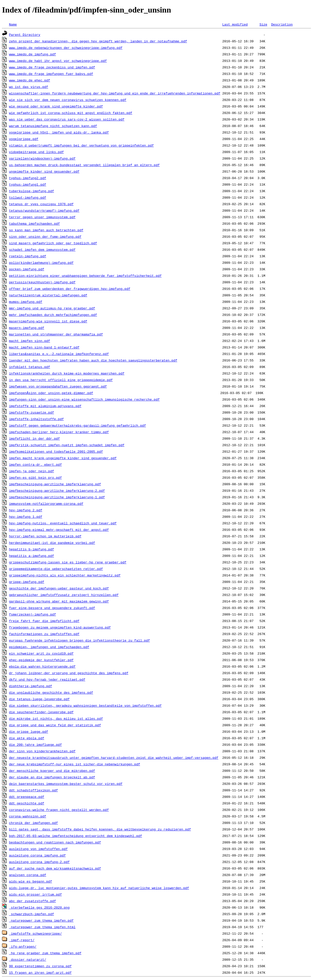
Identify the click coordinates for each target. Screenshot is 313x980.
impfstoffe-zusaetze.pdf (31, 412)
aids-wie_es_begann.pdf (31, 881)
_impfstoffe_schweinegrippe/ (35, 933)
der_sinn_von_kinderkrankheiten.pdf (42, 751)
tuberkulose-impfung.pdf (31, 191)
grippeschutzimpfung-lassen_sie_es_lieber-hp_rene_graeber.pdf (68, 562)
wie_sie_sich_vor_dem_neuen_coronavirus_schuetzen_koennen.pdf (68, 100)
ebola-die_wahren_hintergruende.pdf (42, 666)
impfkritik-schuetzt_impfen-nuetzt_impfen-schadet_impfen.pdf (67, 445)
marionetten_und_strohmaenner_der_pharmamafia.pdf (56, 334)
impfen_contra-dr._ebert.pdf (35, 464)
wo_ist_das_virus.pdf (29, 87)
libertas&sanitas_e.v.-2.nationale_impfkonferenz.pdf (59, 354)
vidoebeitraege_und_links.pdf (36, 152)
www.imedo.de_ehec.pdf (30, 80)
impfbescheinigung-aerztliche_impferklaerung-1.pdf (57, 497)
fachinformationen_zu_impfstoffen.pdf (44, 634)
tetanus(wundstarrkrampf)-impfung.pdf (44, 210)
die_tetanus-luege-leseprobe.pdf (39, 699)
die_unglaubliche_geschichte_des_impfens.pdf (51, 692)
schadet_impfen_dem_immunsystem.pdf (42, 250)
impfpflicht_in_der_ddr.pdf (34, 438)
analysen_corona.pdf (28, 875)
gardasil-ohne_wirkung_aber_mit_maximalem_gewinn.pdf (59, 601)
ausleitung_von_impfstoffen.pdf (38, 849)
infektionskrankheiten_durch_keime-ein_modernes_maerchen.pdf (67, 373)
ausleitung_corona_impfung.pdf (37, 855)
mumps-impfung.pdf (26, 302)
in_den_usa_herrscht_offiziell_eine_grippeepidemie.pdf (61, 380)
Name (13, 24)
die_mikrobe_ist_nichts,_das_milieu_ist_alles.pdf (56, 718)
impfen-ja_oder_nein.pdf (31, 471)
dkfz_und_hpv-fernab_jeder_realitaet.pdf (47, 679)
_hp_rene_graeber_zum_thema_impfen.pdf (45, 953)
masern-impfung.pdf (27, 328)
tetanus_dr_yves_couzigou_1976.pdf (41, 204)
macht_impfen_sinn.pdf (30, 341)
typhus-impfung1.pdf (28, 184)
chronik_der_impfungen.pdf (33, 823)
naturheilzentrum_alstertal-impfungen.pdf (48, 295)
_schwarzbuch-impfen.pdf (31, 914)
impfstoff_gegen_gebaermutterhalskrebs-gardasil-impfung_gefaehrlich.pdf (77, 425)
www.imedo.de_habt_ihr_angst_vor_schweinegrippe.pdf (58, 61)
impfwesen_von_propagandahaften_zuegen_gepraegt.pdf (58, 386)
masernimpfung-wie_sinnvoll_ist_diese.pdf (48, 321)
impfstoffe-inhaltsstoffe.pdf (36, 419)
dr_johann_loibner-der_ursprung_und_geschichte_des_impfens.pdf (69, 673)
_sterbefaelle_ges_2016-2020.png (39, 907)
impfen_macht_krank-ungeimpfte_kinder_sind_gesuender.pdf (63, 458)
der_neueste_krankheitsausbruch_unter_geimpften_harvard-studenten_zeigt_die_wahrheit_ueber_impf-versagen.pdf (114, 758)
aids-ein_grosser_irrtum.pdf (35, 894)
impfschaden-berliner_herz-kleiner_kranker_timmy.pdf (59, 432)
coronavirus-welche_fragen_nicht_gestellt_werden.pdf (59, 810)
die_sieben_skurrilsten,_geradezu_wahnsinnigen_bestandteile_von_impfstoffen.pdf (85, 705)
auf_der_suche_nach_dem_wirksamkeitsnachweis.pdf (55, 868)
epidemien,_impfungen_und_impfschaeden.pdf (49, 647)
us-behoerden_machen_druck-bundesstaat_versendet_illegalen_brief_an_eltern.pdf (84, 165)
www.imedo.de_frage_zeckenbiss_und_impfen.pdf (52, 67)
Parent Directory (25, 35)
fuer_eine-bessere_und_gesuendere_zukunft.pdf (52, 608)
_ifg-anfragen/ (23, 946)
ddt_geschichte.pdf (27, 803)
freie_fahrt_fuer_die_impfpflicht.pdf (44, 621)
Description (282, 24)
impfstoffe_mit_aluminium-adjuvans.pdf (45, 406)
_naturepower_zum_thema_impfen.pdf (41, 920)
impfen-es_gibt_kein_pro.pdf (35, 477)
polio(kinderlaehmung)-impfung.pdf (41, 263)
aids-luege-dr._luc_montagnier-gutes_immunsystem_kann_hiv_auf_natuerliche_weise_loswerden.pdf (99, 888)
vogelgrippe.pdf (24, 139)
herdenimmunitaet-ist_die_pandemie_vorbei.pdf (52, 543)
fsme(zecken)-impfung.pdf (32, 614)
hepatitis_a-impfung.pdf (31, 556)
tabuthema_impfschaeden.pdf (34, 223)
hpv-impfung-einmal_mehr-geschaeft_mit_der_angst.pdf (59, 530)
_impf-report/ (22, 940)
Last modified (235, 24)
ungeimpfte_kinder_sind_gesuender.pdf (44, 171)
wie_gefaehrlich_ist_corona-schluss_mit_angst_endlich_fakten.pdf (71, 113)
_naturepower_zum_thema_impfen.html (42, 927)
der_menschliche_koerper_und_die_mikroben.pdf (52, 771)
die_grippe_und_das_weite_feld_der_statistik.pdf (55, 725)
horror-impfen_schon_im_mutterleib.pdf (45, 536)
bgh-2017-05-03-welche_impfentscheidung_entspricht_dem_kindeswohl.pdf (75, 836)
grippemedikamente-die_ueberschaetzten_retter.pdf (56, 569)
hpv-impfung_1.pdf (26, 517)
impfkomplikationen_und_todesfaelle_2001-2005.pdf (56, 451)
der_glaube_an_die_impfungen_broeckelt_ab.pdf (52, 777)
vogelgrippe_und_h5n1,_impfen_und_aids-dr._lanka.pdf (59, 132)
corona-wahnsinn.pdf (28, 816)
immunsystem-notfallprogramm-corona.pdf (46, 504)
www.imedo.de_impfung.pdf (32, 54)
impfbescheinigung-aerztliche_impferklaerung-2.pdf (57, 491)
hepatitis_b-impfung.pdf (31, 549)
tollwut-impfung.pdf (28, 197)
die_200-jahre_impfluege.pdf (35, 745)
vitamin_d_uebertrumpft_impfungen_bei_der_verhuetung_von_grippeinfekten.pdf (81, 145)
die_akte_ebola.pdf (27, 738)
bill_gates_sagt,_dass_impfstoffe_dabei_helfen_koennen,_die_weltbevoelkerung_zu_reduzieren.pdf (100, 829)
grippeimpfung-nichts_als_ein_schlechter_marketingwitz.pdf (65, 575)
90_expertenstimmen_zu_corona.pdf (40, 966)
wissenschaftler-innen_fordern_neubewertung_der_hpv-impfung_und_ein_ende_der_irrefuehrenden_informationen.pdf (115, 93)
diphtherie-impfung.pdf (31, 686)
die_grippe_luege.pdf (29, 731)
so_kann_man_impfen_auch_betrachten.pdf (46, 230)
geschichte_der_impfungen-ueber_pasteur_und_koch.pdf (59, 588)
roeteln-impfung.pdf (28, 256)
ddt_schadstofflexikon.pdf (33, 790)
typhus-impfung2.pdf (28, 178)
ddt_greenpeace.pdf (27, 797)
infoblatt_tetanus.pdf (30, 367)
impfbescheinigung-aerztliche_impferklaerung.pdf (55, 484)
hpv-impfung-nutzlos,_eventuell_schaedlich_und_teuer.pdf (63, 523)
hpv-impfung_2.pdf (26, 510)
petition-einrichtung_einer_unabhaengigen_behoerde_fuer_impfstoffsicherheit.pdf (85, 276)
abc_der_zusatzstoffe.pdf (32, 901)
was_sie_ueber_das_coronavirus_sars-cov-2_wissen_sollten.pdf (67, 119)
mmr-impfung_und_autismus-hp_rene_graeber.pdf (52, 308)
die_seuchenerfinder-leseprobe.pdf (41, 712)
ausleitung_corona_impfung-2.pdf (39, 862)
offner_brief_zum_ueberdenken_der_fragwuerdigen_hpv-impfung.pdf (70, 289)
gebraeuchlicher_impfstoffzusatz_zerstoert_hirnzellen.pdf (64, 595)
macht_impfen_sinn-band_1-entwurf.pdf (44, 347)
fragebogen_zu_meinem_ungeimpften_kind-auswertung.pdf (60, 627)
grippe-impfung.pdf (27, 582)
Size (263, 24)
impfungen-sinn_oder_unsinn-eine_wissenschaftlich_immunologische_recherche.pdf (84, 399)
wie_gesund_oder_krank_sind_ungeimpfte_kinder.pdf (56, 106)
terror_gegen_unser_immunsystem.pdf (42, 217)
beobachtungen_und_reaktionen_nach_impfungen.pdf (55, 842)
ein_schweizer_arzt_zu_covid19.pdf (41, 653)
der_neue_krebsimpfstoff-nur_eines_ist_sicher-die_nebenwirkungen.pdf (75, 764)
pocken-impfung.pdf (27, 269)
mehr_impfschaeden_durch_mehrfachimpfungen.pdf (53, 315)
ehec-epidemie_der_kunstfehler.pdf (41, 660)
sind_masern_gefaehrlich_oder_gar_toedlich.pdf (53, 243)
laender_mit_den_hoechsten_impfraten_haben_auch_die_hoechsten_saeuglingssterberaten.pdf (93, 360)
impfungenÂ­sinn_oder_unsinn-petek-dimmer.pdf (51, 393)
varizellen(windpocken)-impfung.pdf (42, 158)
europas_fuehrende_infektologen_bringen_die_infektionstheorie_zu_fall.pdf (80, 640)
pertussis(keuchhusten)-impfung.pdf (42, 282)
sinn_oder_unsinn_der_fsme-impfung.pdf (45, 236)
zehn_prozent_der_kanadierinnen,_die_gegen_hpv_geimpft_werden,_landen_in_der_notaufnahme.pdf (98, 41)
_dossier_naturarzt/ (28, 959)
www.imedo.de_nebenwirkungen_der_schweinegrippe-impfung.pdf (66, 48)
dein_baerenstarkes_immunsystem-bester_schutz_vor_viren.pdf (66, 784)
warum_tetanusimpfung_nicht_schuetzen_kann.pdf (53, 126)
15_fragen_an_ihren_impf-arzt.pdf (40, 972)
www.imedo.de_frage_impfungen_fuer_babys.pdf (51, 74)
